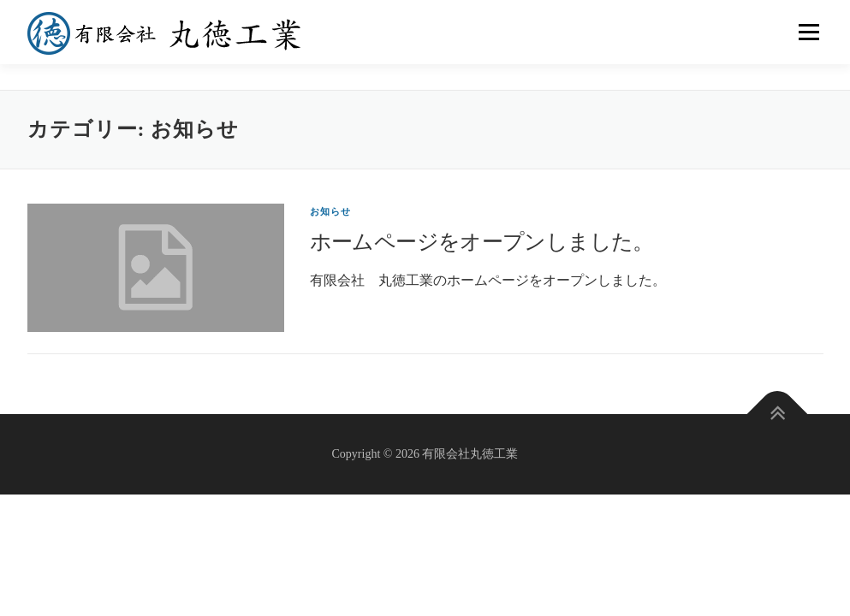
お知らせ (331, 211)
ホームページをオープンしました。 (482, 242)
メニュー (808, 32)
